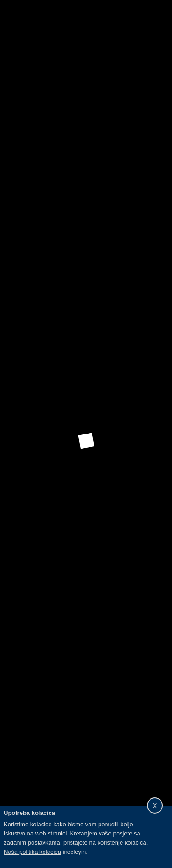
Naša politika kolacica (32, 852)
